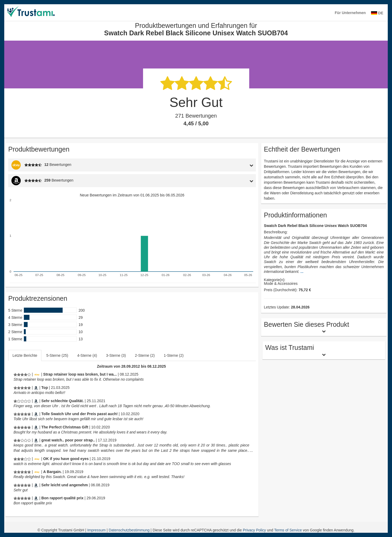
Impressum (97, 530)
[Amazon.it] (36, 388)
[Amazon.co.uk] (36, 427)
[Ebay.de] (37, 374)
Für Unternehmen (350, 13)
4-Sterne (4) (87, 355)
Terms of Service (288, 530)
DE (377, 13)
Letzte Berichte (25, 355)
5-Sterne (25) (57, 355)
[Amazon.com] (36, 440)
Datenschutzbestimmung (130, 530)
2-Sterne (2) (145, 355)
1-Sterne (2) (174, 355)
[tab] (224, 165)
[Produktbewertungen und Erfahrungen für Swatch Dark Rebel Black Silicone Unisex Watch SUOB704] (22, 374)
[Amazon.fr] (36, 498)
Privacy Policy (254, 530)
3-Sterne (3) (116, 355)
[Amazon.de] (36, 401)
